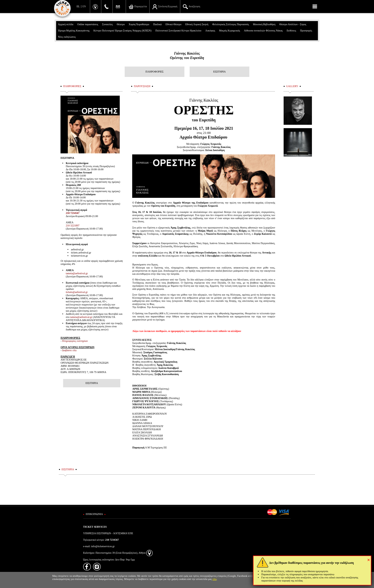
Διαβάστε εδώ (69, 350)
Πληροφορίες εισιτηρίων (75, 341)
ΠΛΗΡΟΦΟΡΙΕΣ (155, 72)
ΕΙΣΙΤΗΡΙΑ (219, 72)
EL (78, 6)
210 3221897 (73, 226)
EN (84, 6)
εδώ (215, 579)
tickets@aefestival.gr (77, 292)
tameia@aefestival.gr (77, 273)
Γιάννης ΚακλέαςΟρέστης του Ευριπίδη (187, 56)
